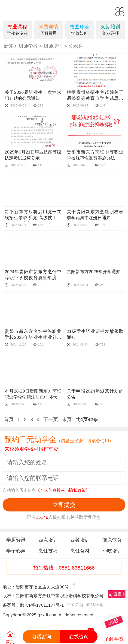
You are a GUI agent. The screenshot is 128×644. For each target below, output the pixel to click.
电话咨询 (41, 637)
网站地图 (95, 605)
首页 (9, 419)
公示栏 (76, 46)
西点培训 (48, 540)
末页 (67, 419)
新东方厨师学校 (21, 46)
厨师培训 (53, 46)
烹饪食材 (80, 551)
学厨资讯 (16, 540)
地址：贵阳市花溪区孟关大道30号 (40, 586)
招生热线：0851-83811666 (64, 568)
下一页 (51, 419)
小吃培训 (112, 551)
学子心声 (16, 551)
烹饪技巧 (48, 551)
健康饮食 (112, 540)
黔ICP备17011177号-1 (42, 605)
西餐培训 (80, 540)
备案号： (11, 605)
